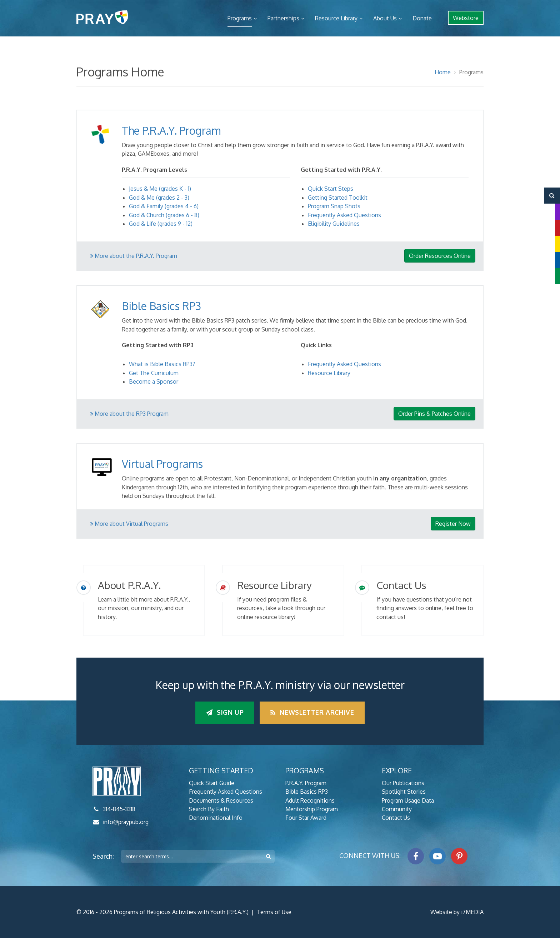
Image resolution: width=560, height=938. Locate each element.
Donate (422, 18)
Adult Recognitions (310, 800)
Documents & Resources (221, 800)
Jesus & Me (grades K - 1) (160, 189)
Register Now (453, 524)
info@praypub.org (126, 822)
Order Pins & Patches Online (434, 414)
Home (443, 72)
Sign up (225, 712)
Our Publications (403, 783)
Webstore (466, 18)
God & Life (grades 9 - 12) (161, 224)
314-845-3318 (119, 809)
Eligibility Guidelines (334, 224)
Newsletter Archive (312, 712)
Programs (240, 18)
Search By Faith (209, 809)
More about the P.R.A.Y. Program (134, 256)
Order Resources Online (440, 256)
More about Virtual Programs (129, 524)
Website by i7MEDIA (457, 912)
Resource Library (336, 18)
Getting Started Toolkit (338, 198)
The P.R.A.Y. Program (171, 130)
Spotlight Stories (404, 792)
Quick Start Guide (212, 783)
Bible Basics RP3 (161, 306)
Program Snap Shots (334, 206)
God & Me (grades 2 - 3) (159, 198)
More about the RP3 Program (129, 414)
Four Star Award (306, 818)
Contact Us (396, 818)
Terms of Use (274, 912)
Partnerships (283, 18)
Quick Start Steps (331, 189)
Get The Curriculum (154, 373)
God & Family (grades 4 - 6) (164, 206)
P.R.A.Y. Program (306, 783)
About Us (385, 18)
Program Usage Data (408, 800)
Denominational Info (216, 818)
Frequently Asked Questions (344, 215)
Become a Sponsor (154, 381)
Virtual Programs (162, 464)
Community (397, 809)
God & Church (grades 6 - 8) (164, 215)
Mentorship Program (312, 809)
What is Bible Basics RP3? (162, 364)
